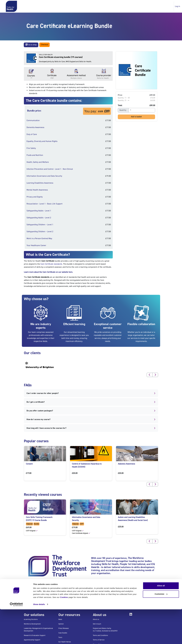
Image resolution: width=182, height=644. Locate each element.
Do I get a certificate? (91, 402)
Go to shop (31, 45)
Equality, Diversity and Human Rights (42, 141)
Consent (29, 464)
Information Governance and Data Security (44, 176)
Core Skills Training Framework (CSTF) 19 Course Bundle (39, 519)
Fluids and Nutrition (35, 155)
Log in (177, 6)
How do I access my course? (91, 419)
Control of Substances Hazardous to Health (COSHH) (87, 465)
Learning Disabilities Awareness (40, 183)
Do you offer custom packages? (91, 411)
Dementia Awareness (35, 127)
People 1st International (133, 564)
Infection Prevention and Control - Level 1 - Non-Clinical (50, 169)
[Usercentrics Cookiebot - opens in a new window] (16, 639)
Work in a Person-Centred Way (39, 238)
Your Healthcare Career (36, 245)
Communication (33, 120)
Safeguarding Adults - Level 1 (39, 211)
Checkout (44, 45)
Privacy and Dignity (35, 197)
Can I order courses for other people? (91, 393)
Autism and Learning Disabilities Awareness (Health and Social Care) (133, 519)
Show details (39, 639)
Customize (161, 629)
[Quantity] (142, 110)
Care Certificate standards (51, 264)
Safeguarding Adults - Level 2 (39, 218)
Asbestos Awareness (126, 464)
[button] (150, 375)
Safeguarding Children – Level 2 (40, 232)
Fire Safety (31, 148)
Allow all (161, 620)
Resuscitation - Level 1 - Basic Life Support (44, 204)
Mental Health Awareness (37, 190)
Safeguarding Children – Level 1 (40, 225)
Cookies (64, 632)
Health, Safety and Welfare (38, 162)
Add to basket (136, 117)
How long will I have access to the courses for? (91, 428)
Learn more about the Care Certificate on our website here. (48, 272)
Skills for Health (110, 564)
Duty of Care (32, 134)
